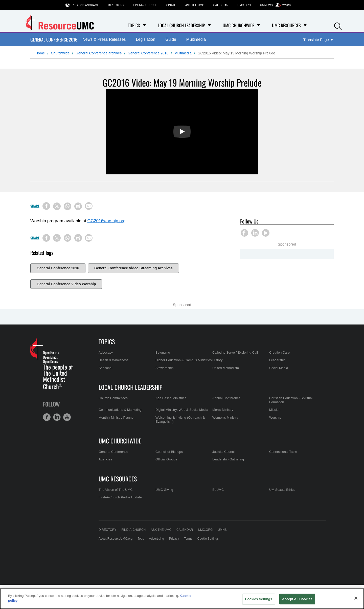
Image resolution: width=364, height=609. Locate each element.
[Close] (356, 598)
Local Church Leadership (131, 387)
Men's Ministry (223, 410)
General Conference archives (99, 53)
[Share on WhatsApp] (67, 206)
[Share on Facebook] (46, 206)
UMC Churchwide (120, 441)
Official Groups (166, 459)
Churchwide (60, 53)
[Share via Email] (89, 206)
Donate (170, 5)
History (217, 360)
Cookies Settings (259, 599)
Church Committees (113, 398)
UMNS (222, 530)
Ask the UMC (195, 5)
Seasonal (105, 368)
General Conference (113, 452)
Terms (188, 539)
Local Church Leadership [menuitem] (181, 25)
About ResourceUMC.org (116, 539)
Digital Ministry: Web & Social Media (182, 410)
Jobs (141, 539)
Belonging (163, 352)
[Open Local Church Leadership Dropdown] (209, 25)
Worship (275, 418)
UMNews (266, 5)
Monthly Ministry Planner (117, 418)
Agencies (105, 459)
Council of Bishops (169, 452)
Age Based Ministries (171, 398)
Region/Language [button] (85, 5)
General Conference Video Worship (66, 284)
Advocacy (106, 352)
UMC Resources (118, 479)
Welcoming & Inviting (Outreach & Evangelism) (180, 420)
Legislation (146, 39)
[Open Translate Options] (318, 40)
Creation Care (279, 352)
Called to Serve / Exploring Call (235, 352)
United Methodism (226, 368)
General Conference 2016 (54, 40)
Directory (116, 5)
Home (40, 53)
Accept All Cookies (297, 599)
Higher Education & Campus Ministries (184, 360)
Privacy (174, 539)
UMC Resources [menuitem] (286, 25)
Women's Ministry (225, 418)
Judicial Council (224, 452)
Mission (275, 410)
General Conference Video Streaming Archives (133, 268)
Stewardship (165, 368)
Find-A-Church (145, 5)
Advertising (156, 539)
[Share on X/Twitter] (57, 206)
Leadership (277, 360)
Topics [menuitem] (134, 25)
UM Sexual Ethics (282, 490)
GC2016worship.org (107, 221)
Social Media (279, 368)
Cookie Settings (208, 539)
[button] (338, 26)
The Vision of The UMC (116, 490)
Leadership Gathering (228, 459)
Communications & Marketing (120, 410)
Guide (171, 39)
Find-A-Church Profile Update (120, 497)
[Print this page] (78, 206)
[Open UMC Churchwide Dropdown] (259, 25)
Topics (107, 341)
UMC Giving (164, 490)
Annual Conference (226, 398)
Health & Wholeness (113, 360)
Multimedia (196, 39)
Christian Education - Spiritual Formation (291, 400)
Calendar (221, 5)
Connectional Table (283, 452)
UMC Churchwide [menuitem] (238, 25)
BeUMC (218, 490)
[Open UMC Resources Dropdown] (305, 25)
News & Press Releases (104, 39)
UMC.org (244, 5)
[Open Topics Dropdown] (144, 25)
